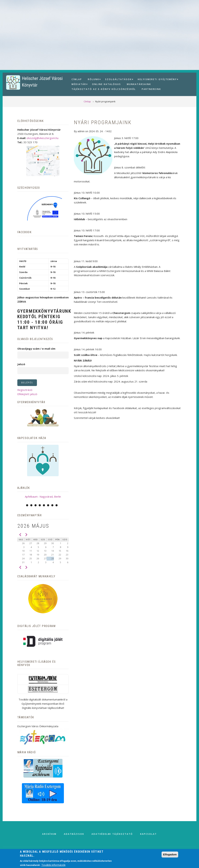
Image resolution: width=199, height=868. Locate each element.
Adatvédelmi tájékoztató (112, 834)
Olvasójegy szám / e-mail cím (36, 349)
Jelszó (21, 364)
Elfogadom (170, 854)
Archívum (49, 834)
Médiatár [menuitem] (78, 85)
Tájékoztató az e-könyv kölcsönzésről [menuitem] (104, 89)
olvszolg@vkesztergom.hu (43, 138)
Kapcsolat (149, 834)
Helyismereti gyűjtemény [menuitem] (157, 80)
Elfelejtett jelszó (27, 394)
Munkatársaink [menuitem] (139, 84)
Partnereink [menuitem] (151, 89)
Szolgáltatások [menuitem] (118, 80)
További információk (53, 865)
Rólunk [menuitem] (93, 80)
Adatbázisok (74, 834)
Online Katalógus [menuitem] (107, 84)
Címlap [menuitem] (77, 79)
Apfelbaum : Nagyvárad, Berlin (43, 497)
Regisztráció (25, 390)
